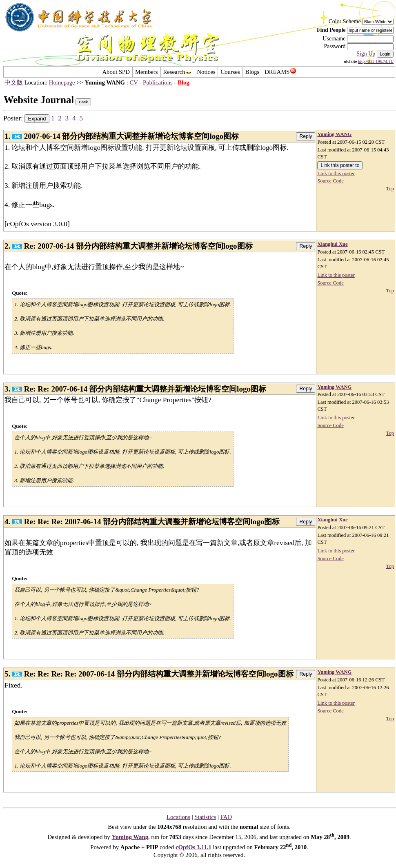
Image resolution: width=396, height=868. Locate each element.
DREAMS (280, 72)
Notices (206, 72)
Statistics (205, 817)
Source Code (330, 181)
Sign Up (366, 54)
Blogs (252, 72)
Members (147, 72)
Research (178, 72)
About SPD (116, 72)
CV (134, 82)
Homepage (62, 82)
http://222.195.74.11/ (376, 61)
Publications (158, 82)
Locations (178, 817)
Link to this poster (336, 174)
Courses (230, 72)
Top (390, 189)
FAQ (226, 817)
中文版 (14, 82)
